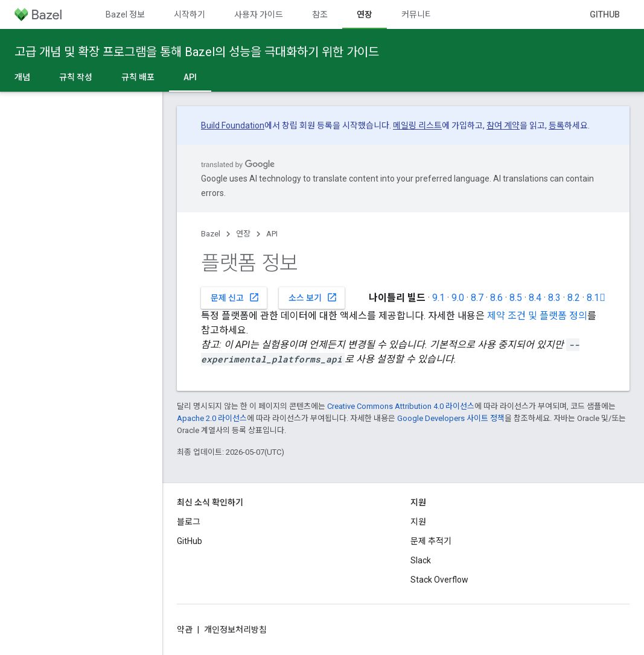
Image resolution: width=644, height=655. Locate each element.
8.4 (535, 298)
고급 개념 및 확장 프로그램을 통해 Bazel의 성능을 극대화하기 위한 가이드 (197, 52)
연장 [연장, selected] (365, 14)
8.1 (596, 298)
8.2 (574, 298)
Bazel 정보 (125, 14)
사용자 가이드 (259, 14)
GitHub (605, 14)
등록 (556, 125)
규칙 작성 (76, 77)
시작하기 (190, 14)
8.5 (516, 298)
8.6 (496, 298)
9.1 (438, 298)
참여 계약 (503, 125)
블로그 (189, 522)
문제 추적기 (431, 541)
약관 (185, 630)
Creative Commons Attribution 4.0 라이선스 (401, 406)
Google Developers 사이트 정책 (451, 418)
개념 (22, 77)
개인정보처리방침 (235, 630)
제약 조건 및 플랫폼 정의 (537, 316)
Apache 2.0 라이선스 (212, 418)
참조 (320, 14)
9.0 (458, 298)
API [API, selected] (190, 77)
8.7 (477, 298)
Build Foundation (233, 125)
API (272, 234)
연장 (243, 234)
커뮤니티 (417, 14)
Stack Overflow (439, 580)
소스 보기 (313, 297)
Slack (421, 560)
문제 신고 (235, 297)
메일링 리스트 (417, 125)
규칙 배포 (138, 77)
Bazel (211, 234)
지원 (418, 522)
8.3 (554, 298)
